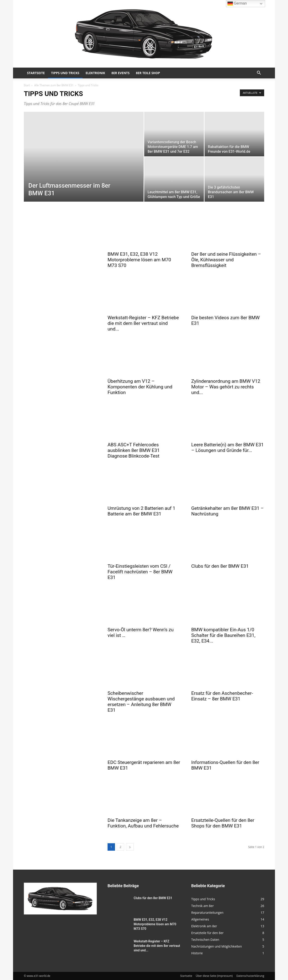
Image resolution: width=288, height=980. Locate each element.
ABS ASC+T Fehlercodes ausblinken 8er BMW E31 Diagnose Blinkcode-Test (134, 450)
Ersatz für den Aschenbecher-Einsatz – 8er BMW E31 (222, 696)
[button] (259, 73)
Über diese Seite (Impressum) (214, 976)
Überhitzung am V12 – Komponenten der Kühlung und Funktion (140, 387)
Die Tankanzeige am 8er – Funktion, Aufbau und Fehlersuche (143, 823)
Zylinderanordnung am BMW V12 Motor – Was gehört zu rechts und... (226, 387)
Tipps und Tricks (65, 73)
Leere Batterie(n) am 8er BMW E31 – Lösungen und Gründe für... (227, 448)
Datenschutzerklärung (250, 976)
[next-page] (130, 847)
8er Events (120, 73)
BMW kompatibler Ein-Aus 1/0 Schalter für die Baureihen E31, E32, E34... (223, 635)
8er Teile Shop (148, 73)
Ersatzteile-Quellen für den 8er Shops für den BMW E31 (223, 823)
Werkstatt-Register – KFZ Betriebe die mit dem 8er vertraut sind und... (143, 323)
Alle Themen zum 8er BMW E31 (54, 85)
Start (27, 85)
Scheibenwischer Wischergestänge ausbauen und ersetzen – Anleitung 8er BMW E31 (141, 702)
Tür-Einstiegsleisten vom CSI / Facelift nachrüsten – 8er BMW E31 (140, 572)
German (237, 4)
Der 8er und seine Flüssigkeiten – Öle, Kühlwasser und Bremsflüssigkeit (226, 260)
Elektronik (96, 73)
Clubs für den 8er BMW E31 (220, 566)
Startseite (36, 73)
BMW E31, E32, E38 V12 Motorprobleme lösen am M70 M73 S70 (139, 260)
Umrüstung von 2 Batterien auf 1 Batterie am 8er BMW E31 (141, 511)
